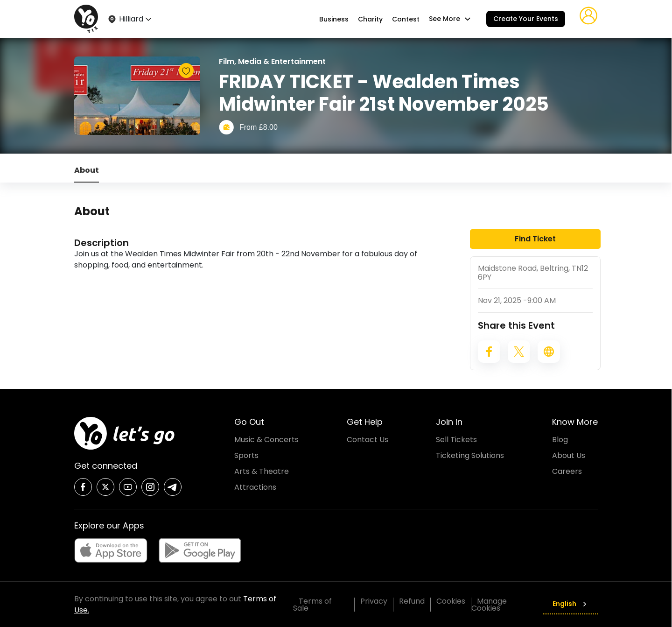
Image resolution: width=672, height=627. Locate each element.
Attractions (255, 487)
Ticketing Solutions (470, 455)
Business (334, 19)
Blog (560, 440)
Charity (370, 19)
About (87, 170)
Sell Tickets (456, 440)
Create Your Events (526, 19)
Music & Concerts (266, 440)
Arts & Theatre (262, 471)
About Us (569, 455)
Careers (567, 471)
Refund (412, 601)
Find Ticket (535, 239)
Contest (406, 19)
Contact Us (367, 440)
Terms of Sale (312, 605)
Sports (246, 455)
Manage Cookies (489, 605)
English (570, 604)
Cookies (451, 601)
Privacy (374, 601)
